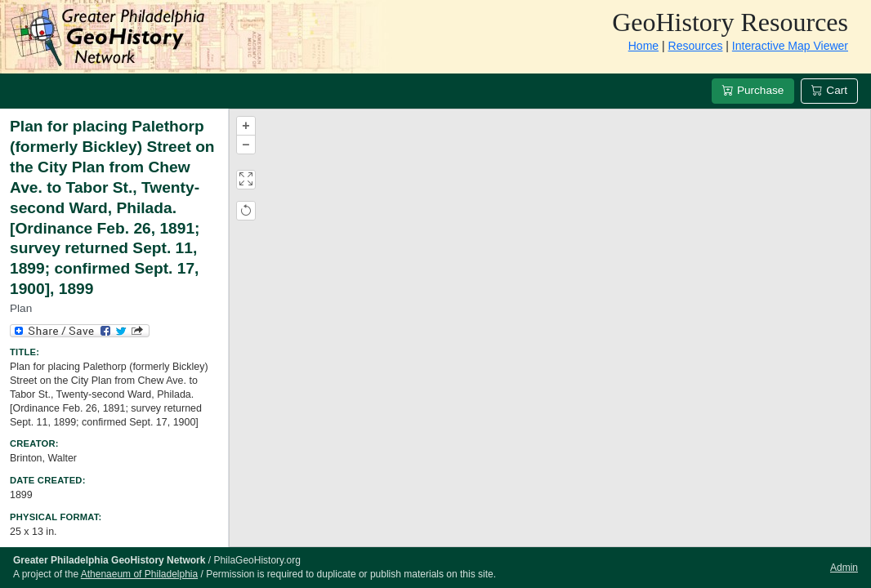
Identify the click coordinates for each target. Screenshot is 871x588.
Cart (829, 90)
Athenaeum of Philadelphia (139, 574)
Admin (844, 568)
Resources (696, 46)
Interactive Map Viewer (790, 46)
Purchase (753, 90)
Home (643, 46)
